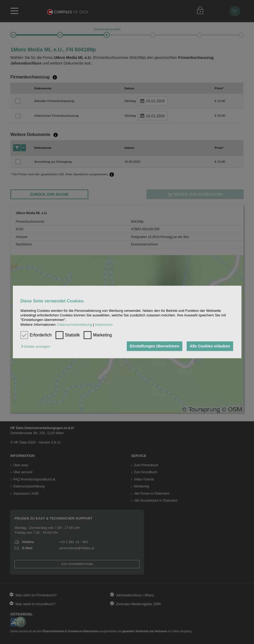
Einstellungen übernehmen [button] (155, 346)
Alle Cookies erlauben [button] (210, 346)
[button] (37, 346)
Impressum (104, 325)
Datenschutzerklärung (75, 325)
